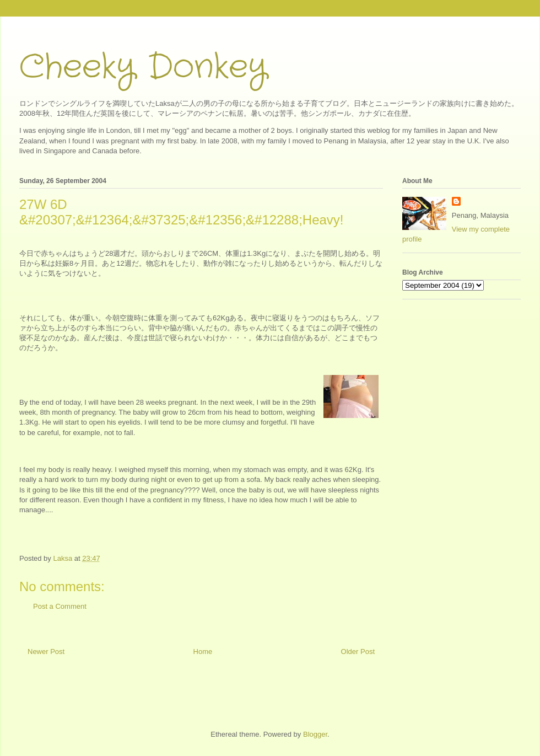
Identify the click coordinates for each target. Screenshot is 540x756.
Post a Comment (60, 606)
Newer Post (46, 652)
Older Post (358, 652)
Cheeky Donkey (143, 67)
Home (203, 652)
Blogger (315, 734)
